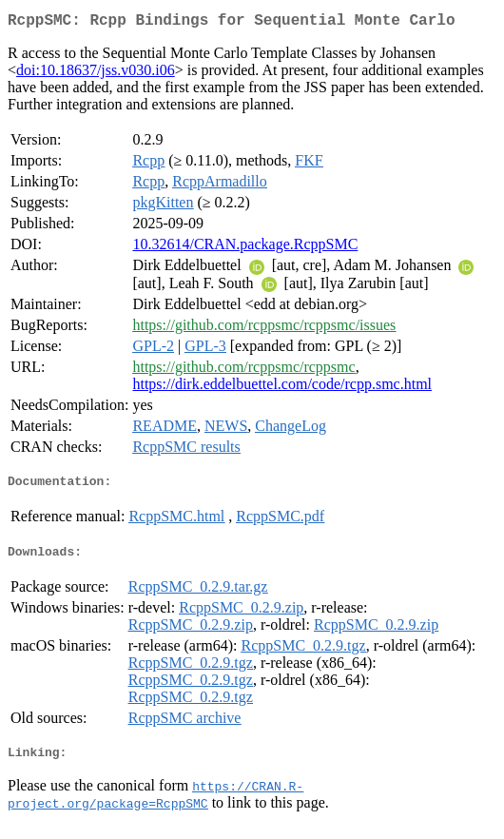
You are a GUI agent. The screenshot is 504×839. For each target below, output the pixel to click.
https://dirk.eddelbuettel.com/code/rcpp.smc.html (282, 388)
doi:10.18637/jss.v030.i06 (96, 74)
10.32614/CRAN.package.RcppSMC (245, 248)
